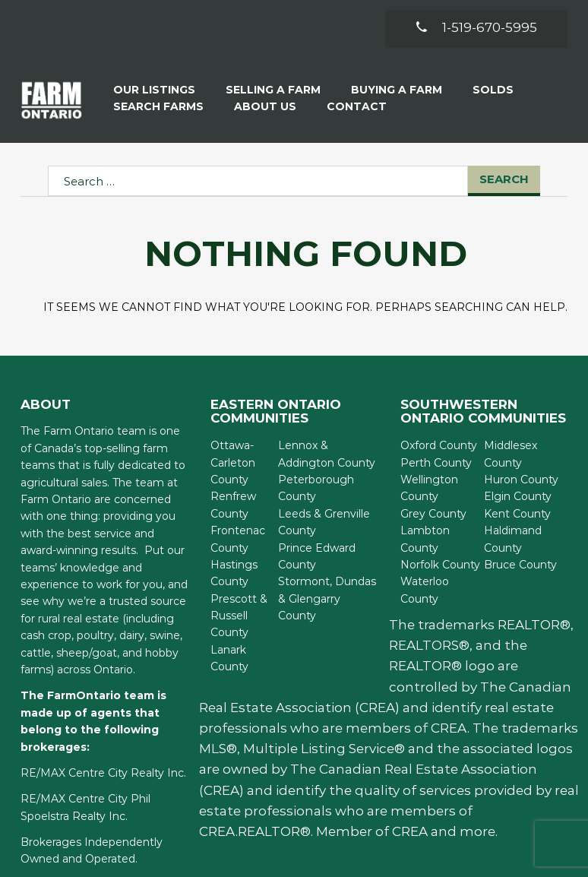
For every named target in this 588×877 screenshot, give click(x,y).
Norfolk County (440, 565)
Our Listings (154, 90)
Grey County (433, 514)
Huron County (521, 480)
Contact (357, 106)
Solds (493, 90)
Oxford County (439, 445)
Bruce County (520, 565)
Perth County (436, 463)
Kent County (517, 514)
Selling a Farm (273, 90)
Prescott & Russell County (239, 616)
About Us (265, 106)
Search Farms (158, 106)
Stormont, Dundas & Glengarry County (327, 598)
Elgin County (518, 496)
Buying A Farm (397, 90)
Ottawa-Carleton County (233, 462)
